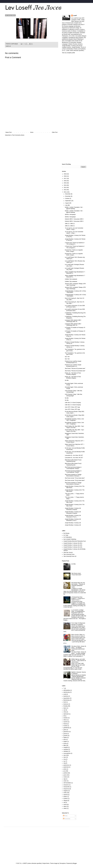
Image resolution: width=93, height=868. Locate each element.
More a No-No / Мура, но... (78, 635)
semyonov (66, 785)
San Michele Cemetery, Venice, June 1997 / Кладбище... (74, 420)
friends (65, 724)
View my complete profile (68, 53)
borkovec (66, 704)
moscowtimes (67, 753)
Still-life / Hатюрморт (70, 215)
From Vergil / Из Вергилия (78, 623)
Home (32, 132)
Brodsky (66, 706)
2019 (65, 174)
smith (65, 793)
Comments (67, 819)
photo (65, 769)
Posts (65, 816)
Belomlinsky (67, 700)
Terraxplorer (63, 863)
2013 (65, 187)
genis (65, 730)
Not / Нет (67, 357)
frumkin (65, 726)
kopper (65, 741)
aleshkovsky (67, 692)
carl (64, 710)
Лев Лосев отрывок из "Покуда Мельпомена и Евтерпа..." (73, 475)
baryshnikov (67, 698)
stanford (66, 795)
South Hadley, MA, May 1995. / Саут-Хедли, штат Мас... (75, 427)
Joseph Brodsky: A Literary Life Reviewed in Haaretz (73, 509)
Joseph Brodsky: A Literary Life (73, 523)
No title (67, 380)
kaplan (65, 738)
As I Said (66, 535)
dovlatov (66, 718)
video (65, 806)
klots (65, 740)
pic (10, 46)
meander (66, 749)
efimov (65, 720)
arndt (65, 694)
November (68, 196)
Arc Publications (68, 537)
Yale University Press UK (70, 556)
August (67, 203)
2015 (65, 183)
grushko (66, 736)
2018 (65, 176)
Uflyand (65, 801)
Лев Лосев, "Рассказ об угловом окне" (75, 368)
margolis (66, 747)
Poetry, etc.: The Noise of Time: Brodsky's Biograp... (73, 374)
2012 (65, 190)
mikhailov (66, 751)
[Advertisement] (31, 116)
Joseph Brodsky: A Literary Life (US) (73, 547)
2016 (65, 181)
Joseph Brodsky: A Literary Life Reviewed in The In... (73, 516)
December (68, 194)
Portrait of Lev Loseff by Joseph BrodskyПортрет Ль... (73, 362)
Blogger (75, 863)
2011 (65, 192)
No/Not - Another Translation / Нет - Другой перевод (74, 208)
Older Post (55, 132)
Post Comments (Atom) (18, 135)
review (65, 777)
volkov (65, 808)
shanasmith (66, 787)
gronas (65, 734)
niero (65, 757)
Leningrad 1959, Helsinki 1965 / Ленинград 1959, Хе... (73, 321)
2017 (65, 178)
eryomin (66, 722)
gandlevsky (66, 728)
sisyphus (66, 791)
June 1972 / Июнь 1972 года (72, 407)
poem (65, 775)
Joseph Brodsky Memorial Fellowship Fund (75, 541)
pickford (65, 773)
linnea (65, 744)
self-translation (67, 783)
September (68, 201)
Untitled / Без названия (71, 279)
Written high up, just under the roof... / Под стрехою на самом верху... (79, 661)
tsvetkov (66, 799)
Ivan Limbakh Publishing (70, 539)
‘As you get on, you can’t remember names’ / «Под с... (74, 229)
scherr (65, 781)
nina (65, 759)
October (67, 198)
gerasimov (66, 732)
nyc (64, 761)
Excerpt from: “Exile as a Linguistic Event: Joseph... (74, 251)
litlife (65, 745)
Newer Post (9, 132)
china (65, 712)
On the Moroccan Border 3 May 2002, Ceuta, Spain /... (75, 412)
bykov (65, 708)
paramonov (66, 765)
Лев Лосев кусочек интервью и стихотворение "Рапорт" (73, 468)
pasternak (66, 767)
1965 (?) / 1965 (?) (70, 224)
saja (65, 779)
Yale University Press (69, 554)
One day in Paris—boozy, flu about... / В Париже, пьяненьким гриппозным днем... (79, 648)
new (65, 755)
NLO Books (66, 533)
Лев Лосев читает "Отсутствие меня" (75, 478)
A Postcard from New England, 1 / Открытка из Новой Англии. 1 (78, 598)
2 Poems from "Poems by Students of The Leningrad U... (75, 243)
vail (64, 803)
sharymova (66, 789)
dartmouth (66, 714)
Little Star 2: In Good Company (73, 403)
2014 (65, 185)
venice (65, 805)
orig (64, 763)
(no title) (73, 564)
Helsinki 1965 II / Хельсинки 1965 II (74, 219)
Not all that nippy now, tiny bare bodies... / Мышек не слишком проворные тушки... (78, 585)
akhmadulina (67, 690)
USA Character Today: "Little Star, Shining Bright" (74, 391)
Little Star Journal (68, 552)
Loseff (75, 16)
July (66, 205)
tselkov (65, 797)
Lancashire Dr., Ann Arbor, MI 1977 (74, 455)
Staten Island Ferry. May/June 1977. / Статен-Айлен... (75, 441)
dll (64, 716)
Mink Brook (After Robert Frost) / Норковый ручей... (73, 461)
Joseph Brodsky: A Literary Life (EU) (73, 543)
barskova (66, 696)
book (65, 702)
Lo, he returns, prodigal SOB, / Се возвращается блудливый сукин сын (78, 611)
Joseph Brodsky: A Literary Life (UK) (73, 545)
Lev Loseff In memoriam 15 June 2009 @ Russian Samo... (75, 306)
